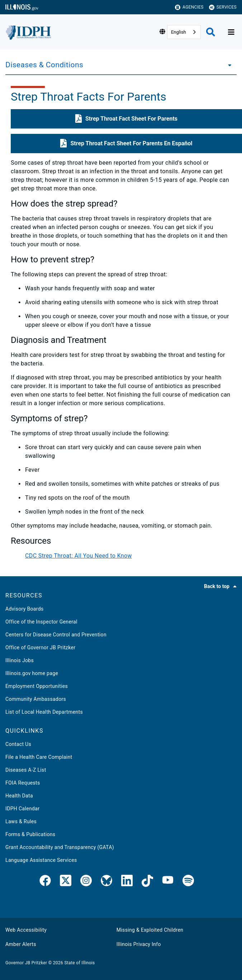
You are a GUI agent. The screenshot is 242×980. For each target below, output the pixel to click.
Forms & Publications (30, 834)
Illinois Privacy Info (139, 944)
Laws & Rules (21, 821)
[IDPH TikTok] (147, 882)
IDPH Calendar (22, 809)
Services (223, 7)
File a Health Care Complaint (39, 757)
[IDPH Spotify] (188, 882)
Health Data (19, 796)
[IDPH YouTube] (168, 882)
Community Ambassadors (36, 699)
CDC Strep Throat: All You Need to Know (79, 556)
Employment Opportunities (37, 686)
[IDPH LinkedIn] (127, 882)
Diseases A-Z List (26, 770)
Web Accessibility (26, 930)
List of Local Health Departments (44, 712)
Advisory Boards (25, 609)
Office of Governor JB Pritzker (40, 647)
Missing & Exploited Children (150, 930)
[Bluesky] (106, 882)
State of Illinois (79, 963)
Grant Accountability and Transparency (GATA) (60, 847)
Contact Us (18, 744)
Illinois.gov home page (32, 673)
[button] (126, 119)
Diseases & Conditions (44, 65)
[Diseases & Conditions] (228, 65)
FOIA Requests (23, 783)
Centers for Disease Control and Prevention (56, 635)
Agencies (189, 7)
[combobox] (184, 32)
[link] (45, 882)
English (179, 32)
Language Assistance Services (41, 860)
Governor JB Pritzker (26, 963)
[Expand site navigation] (231, 32)
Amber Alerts (21, 944)
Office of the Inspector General (41, 622)
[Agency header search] (211, 32)
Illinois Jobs (20, 660)
